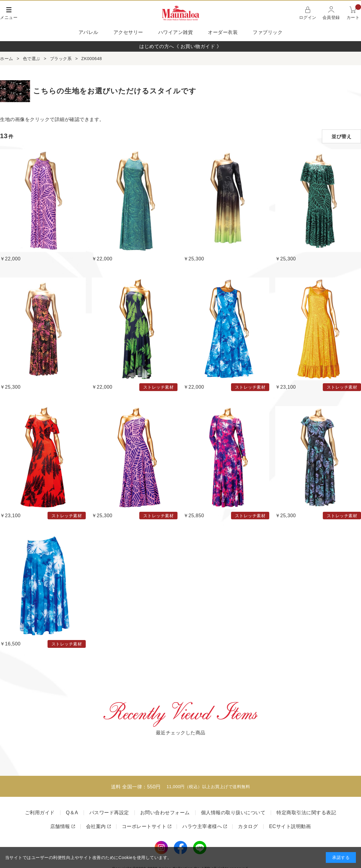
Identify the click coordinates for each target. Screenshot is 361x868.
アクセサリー (128, 32)
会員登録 (331, 17)
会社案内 (96, 826)
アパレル (88, 32)
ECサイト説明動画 (290, 826)
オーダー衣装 (223, 32)
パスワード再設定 (109, 813)
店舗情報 (60, 826)
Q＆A (72, 813)
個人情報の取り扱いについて (233, 813)
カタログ (248, 826)
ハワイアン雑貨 (176, 32)
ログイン (308, 17)
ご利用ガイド (40, 813)
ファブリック (268, 32)
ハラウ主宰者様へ (202, 826)
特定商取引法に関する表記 (306, 813)
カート (354, 12)
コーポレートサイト (144, 826)
